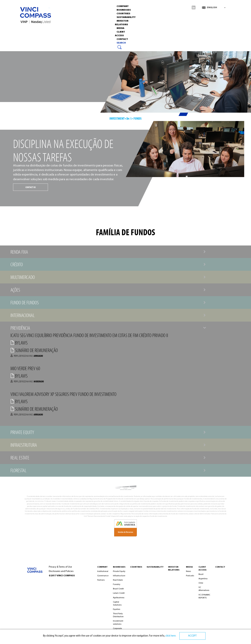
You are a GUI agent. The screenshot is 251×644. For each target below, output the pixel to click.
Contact (164, 29)
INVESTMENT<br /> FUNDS (125, 118)
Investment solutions (118, 622)
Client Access (202, 569)
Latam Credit (119, 593)
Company (27, 29)
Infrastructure (119, 576)
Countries (62, 29)
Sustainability (82, 29)
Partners (101, 580)
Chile (201, 583)
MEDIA (189, 567)
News (188, 571)
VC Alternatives (204, 589)
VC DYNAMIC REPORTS (204, 596)
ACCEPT (192, 636)
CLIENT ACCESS (146, 29)
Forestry (117, 584)
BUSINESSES (119, 567)
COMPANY (102, 567)
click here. (171, 636)
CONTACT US (31, 187)
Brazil (201, 574)
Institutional (103, 571)
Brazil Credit (118, 589)
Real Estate (118, 580)
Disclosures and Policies (61, 571)
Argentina (203, 579)
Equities (117, 609)
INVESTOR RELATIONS (108, 29)
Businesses (44, 29)
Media (129, 29)
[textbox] (214, 8)
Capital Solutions (117, 604)
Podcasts (190, 576)
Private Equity (119, 571)
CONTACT (220, 567)
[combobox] (214, 8)
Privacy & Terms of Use (60, 567)
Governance (103, 576)
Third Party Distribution (118, 615)
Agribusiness (119, 598)
